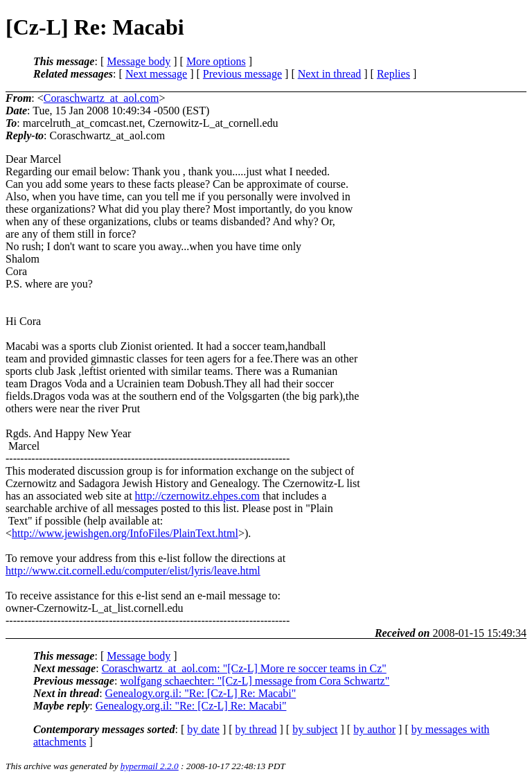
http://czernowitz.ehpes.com (197, 496)
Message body (139, 61)
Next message (156, 74)
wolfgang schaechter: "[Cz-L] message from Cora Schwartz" (255, 681)
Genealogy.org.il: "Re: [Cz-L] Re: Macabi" (201, 693)
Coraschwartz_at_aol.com (101, 98)
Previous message (242, 74)
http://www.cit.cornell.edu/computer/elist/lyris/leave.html (133, 571)
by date (203, 729)
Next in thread (330, 74)
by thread (256, 729)
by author (374, 729)
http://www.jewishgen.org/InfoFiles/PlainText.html (125, 533)
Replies (393, 74)
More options (216, 61)
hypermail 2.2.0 (150, 766)
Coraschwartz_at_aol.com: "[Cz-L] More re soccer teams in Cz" (244, 668)
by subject (315, 729)
